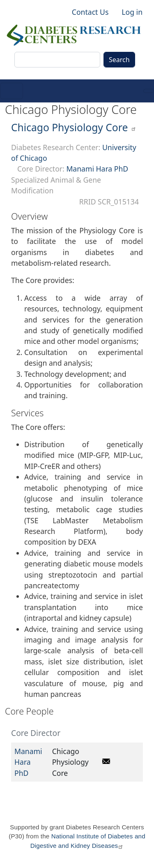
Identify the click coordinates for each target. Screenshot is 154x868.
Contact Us (90, 12)
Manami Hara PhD (97, 169)
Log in (132, 12)
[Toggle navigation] (11, 91)
